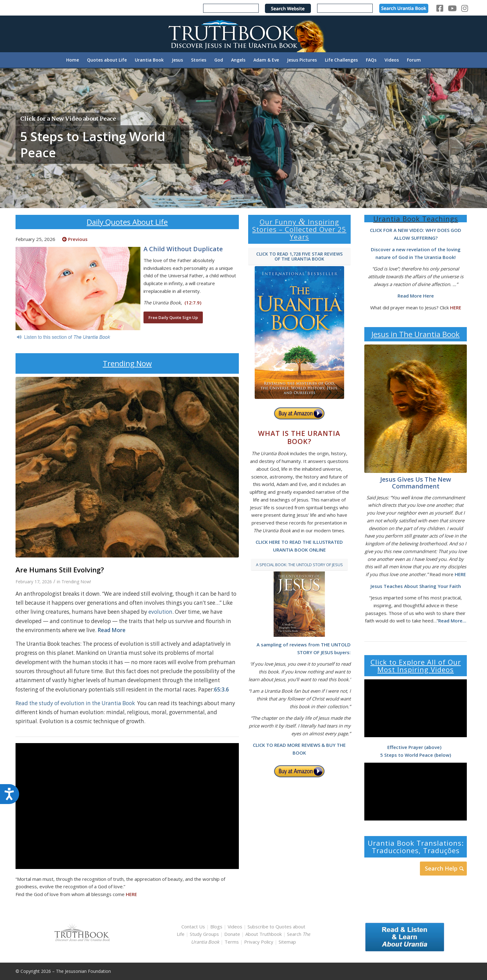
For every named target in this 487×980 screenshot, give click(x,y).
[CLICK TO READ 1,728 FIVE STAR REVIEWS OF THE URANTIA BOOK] (299, 257)
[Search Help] (443, 869)
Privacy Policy (259, 942)
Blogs (216, 927)
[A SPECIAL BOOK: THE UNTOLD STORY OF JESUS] (299, 565)
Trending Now (127, 363)
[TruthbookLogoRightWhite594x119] (243, 34)
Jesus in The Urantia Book (416, 334)
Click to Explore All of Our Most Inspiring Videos (416, 666)
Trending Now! (76, 582)
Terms (232, 942)
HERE (131, 894)
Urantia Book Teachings (416, 219)
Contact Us (193, 927)
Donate (232, 934)
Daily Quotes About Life (127, 222)
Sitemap (287, 942)
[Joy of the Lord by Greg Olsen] (416, 409)
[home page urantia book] (299, 333)
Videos (235, 927)
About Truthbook (264, 934)
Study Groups (205, 934)
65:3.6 (221, 689)
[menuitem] (73, 60)
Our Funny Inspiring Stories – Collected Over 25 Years (299, 229)
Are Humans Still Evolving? (61, 570)
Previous (75, 239)
